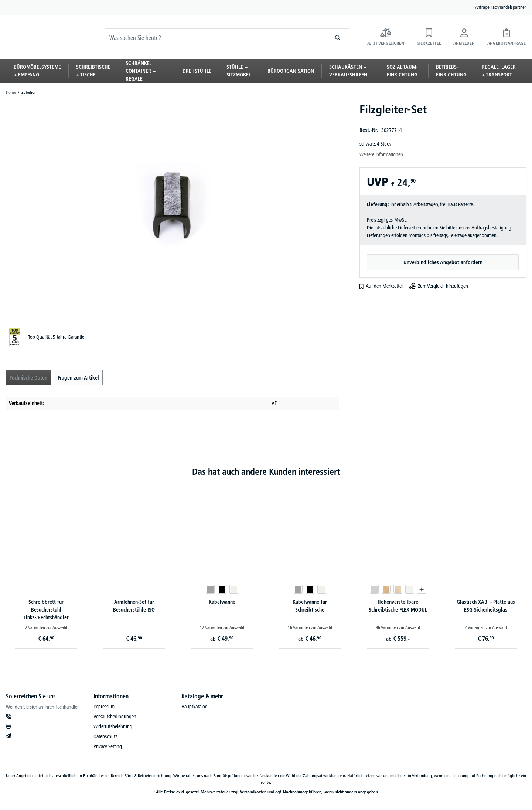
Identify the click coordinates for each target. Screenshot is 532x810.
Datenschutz (105, 736)
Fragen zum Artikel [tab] (78, 378)
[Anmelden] (464, 42)
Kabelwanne (222, 602)
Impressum (104, 707)
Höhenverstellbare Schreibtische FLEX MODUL (398, 606)
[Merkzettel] (429, 42)
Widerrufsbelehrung (113, 726)
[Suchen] (338, 42)
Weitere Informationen (381, 154)
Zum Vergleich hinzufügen (443, 286)
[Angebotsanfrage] (507, 42)
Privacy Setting (108, 746)
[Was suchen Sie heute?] (216, 42)
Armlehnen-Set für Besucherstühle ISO (134, 606)
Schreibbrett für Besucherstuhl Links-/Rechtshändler (46, 610)
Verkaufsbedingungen (115, 717)
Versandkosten (253, 792)
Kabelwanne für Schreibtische (310, 606)
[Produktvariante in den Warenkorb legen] (422, 589)
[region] (172, 208)
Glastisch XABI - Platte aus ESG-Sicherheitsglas (486, 606)
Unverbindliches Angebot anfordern (443, 262)
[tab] (28, 377)
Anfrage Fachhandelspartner (501, 7)
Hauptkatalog (195, 707)
